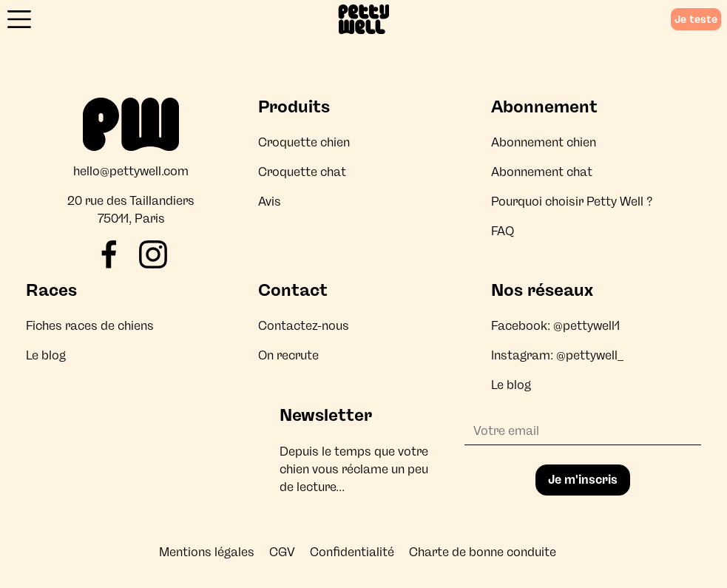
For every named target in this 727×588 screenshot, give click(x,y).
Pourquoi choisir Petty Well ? (572, 202)
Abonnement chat (542, 172)
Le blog (46, 355)
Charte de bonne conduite (483, 552)
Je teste (696, 19)
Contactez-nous (304, 326)
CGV (282, 552)
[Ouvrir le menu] (19, 19)
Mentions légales (207, 552)
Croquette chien (304, 142)
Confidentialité (352, 552)
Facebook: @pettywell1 (555, 326)
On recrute (288, 355)
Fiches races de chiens (90, 326)
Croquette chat (302, 172)
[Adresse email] (583, 432)
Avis (270, 202)
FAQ (503, 231)
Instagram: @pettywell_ (557, 355)
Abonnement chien (544, 142)
